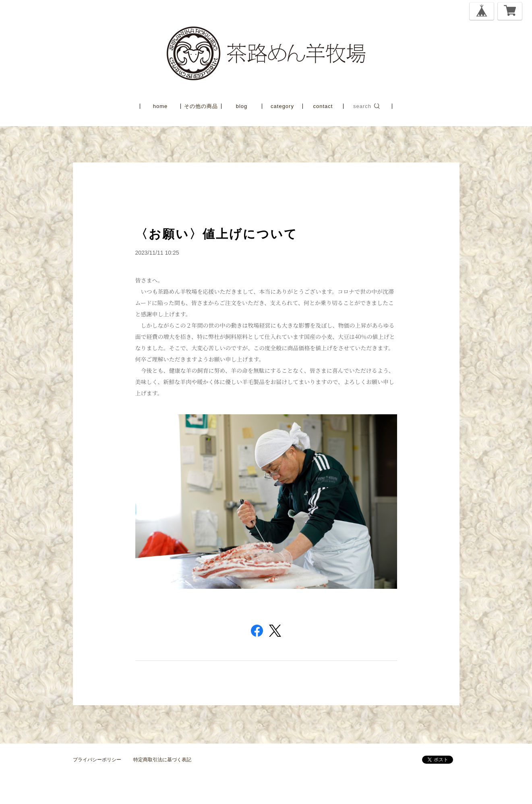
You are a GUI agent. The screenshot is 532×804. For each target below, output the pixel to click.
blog (242, 106)
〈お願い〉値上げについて (216, 234)
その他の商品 (201, 106)
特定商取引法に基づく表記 (162, 760)
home (160, 106)
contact (323, 106)
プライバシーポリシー (97, 760)
